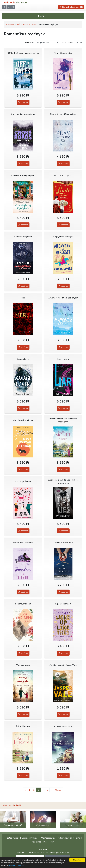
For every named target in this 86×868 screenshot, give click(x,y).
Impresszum (49, 842)
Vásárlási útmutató (30, 838)
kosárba (23, 102)
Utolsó (58, 790)
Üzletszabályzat (48, 838)
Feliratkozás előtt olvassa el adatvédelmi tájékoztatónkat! (43, 853)
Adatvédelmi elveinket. (16, 865)
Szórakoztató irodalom (27, 24)
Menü (43, 16)
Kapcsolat (36, 842)
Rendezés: (29, 43)
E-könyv (10, 24)
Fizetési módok (12, 838)
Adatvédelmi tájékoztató (69, 838)
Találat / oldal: (67, 43)
